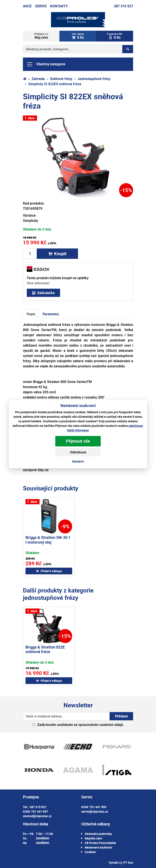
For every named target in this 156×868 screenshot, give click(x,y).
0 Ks (78, 36)
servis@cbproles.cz (95, 811)
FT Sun (126, 862)
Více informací (38, 283)
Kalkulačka (43, 293)
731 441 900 (98, 807)
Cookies (90, 852)
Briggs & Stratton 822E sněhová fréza (45, 649)
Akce (27, 6)
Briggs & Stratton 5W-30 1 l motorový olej (48, 540)
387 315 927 (123, 6)
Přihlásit (121, 716)
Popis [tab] (31, 314)
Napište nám (93, 838)
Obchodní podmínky (98, 834)
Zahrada (38, 79)
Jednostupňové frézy (94, 79)
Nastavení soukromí (98, 847)
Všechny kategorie (46, 64)
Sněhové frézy (61, 79)
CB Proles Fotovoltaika (100, 843)
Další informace (78, 430)
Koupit (57, 254)
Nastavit (78, 461)
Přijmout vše (78, 441)
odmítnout (136, 426)
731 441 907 (40, 811)
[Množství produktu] (30, 254)
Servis (41, 6)
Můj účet (41, 36)
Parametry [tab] (51, 314)
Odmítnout (78, 452)
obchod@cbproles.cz (37, 816)
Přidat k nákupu (49, 571)
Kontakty (59, 6)
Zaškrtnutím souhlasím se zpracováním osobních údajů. (81, 725)
